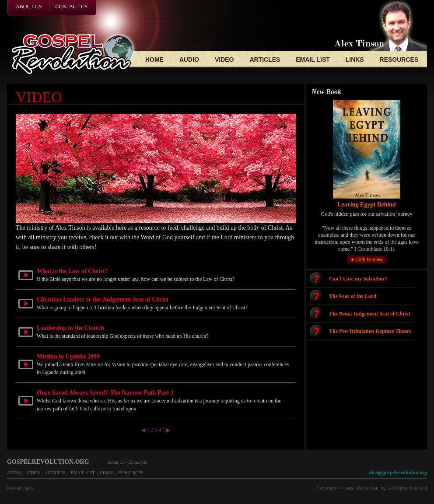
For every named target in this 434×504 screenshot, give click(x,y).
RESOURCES (399, 59)
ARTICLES (265, 59)
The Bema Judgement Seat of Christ (370, 314)
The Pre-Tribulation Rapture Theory (370, 331)
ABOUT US (29, 7)
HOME (154, 59)
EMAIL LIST (313, 59)
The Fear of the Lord (353, 296)
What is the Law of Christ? (72, 271)
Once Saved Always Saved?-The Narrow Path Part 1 (105, 393)
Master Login (20, 488)
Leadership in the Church (70, 328)
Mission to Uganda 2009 (68, 356)
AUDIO (189, 59)
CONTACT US (71, 7)
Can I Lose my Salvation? (358, 279)
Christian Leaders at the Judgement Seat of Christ (103, 299)
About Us (116, 462)
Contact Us (137, 462)
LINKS (355, 59)
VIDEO (224, 59)
